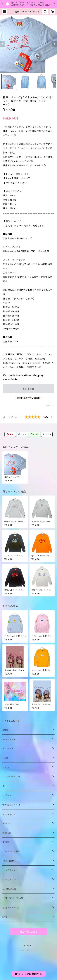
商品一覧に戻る (29, 932)
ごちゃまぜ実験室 (11, 851)
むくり (6, 767)
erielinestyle (9, 861)
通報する (50, 406)
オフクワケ (8, 749)
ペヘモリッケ (9, 870)
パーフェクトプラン (12, 777)
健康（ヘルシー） (11, 908)
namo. (6, 730)
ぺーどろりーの (10, 880)
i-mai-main (9, 739)
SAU (5, 917)
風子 (5, 786)
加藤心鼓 (7, 833)
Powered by (28, 950)
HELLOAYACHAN (13, 898)
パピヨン (7, 795)
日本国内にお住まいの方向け (29, 398)
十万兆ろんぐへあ (11, 805)
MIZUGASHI (10, 889)
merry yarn (9, 814)
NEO (5, 758)
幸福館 (6, 842)
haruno (7, 823)
